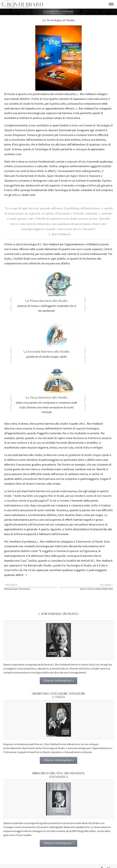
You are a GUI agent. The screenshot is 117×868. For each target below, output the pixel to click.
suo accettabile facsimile (52, 443)
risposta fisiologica (87, 429)
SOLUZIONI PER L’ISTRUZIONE (59, 12)
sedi (64, 254)
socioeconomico (24, 166)
